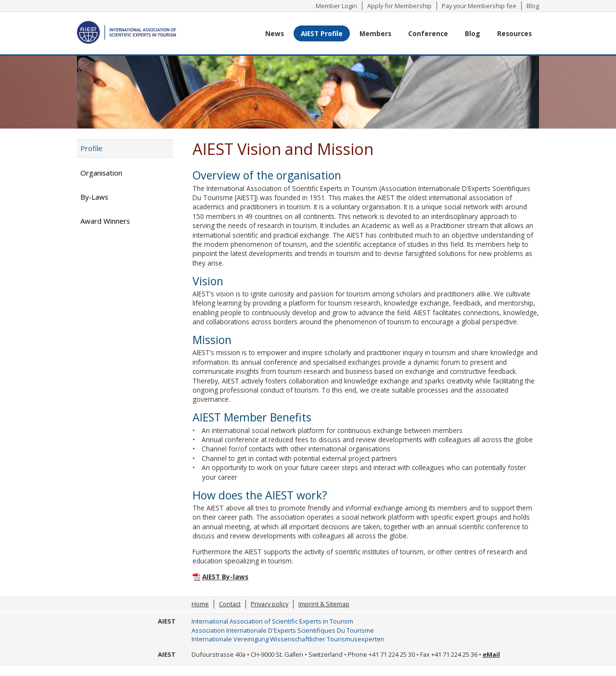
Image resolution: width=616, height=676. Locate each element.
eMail (491, 654)
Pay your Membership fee (479, 6)
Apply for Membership (399, 6)
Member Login (336, 6)
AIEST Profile (322, 33)
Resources (514, 33)
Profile (91, 148)
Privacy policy (269, 604)
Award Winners (105, 221)
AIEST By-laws (225, 577)
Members (375, 33)
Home (200, 604)
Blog (533, 6)
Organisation (101, 173)
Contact (230, 604)
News (275, 33)
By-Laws (94, 197)
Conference (428, 33)
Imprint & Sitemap (324, 604)
